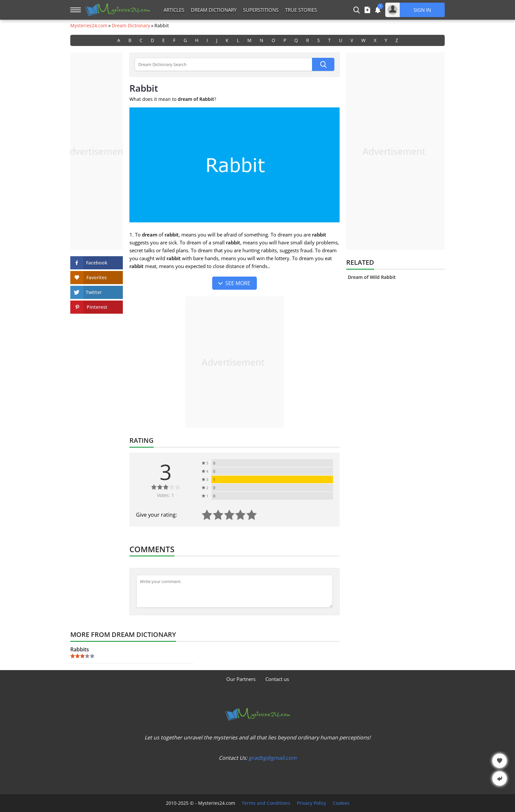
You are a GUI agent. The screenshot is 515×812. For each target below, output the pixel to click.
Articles (174, 10)
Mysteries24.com (89, 26)
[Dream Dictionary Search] (223, 64)
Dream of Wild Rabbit (372, 277)
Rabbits (80, 649)
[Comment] (235, 591)
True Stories (301, 10)
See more (238, 283)
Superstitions (261, 10)
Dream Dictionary (214, 10)
